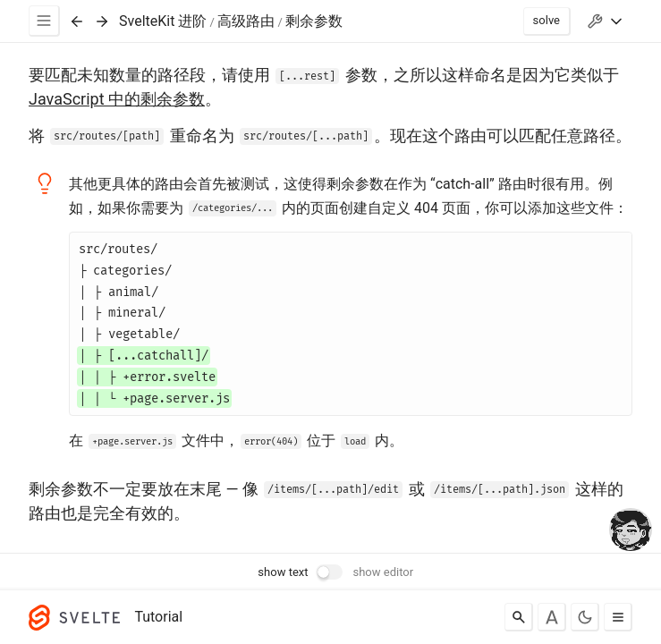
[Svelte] (79, 617)
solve (547, 20)
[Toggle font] (552, 617)
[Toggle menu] (618, 617)
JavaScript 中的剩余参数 (117, 99)
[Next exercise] (102, 21)
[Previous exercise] (77, 21)
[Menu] (44, 21)
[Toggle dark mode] (585, 617)
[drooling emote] (631, 531)
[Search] (519, 617)
